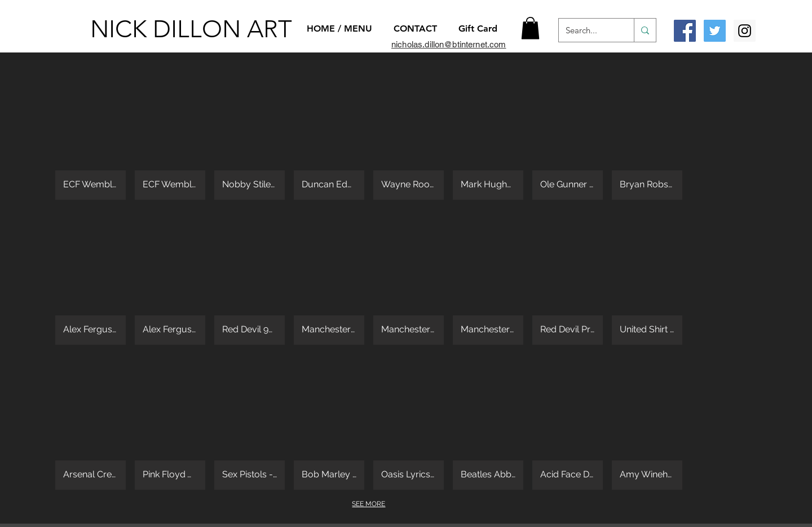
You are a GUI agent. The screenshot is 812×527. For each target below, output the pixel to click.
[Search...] (588, 30)
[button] (530, 28)
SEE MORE (369, 504)
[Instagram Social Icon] (745, 31)
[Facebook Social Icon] (685, 31)
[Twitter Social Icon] (715, 31)
